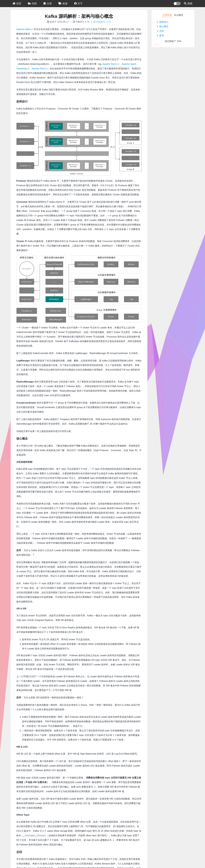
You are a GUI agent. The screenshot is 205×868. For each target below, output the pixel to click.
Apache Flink (38, 69)
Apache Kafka (23, 29)
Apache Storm (110, 64)
